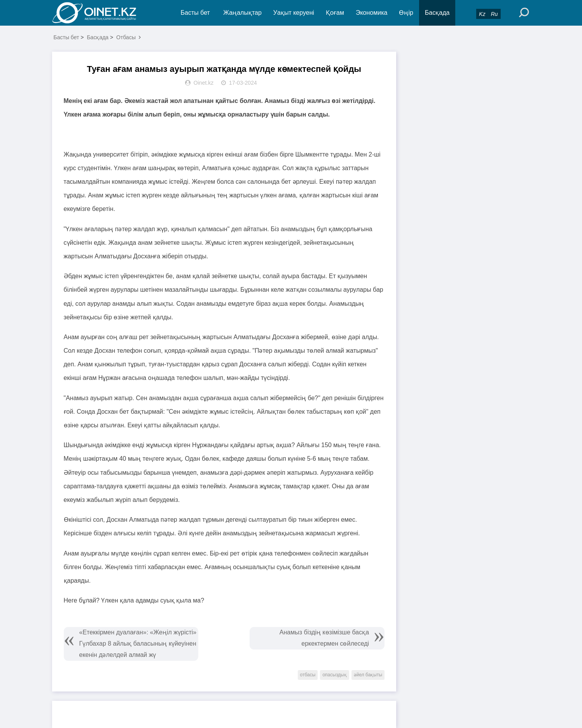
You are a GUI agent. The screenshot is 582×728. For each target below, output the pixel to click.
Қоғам (335, 13)
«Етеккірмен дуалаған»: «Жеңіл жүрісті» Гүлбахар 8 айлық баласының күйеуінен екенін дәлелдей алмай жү (138, 644)
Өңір (406, 13)
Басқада (437, 13)
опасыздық (334, 675)
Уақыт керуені (294, 13)
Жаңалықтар (242, 13)
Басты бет (195, 13)
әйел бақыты (368, 675)
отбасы (308, 675)
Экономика (372, 13)
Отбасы (126, 37)
